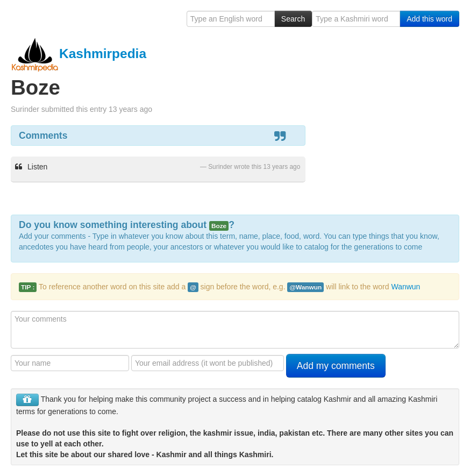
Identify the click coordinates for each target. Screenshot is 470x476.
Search (293, 19)
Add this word (429, 19)
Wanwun (405, 287)
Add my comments (336, 366)
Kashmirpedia (79, 54)
